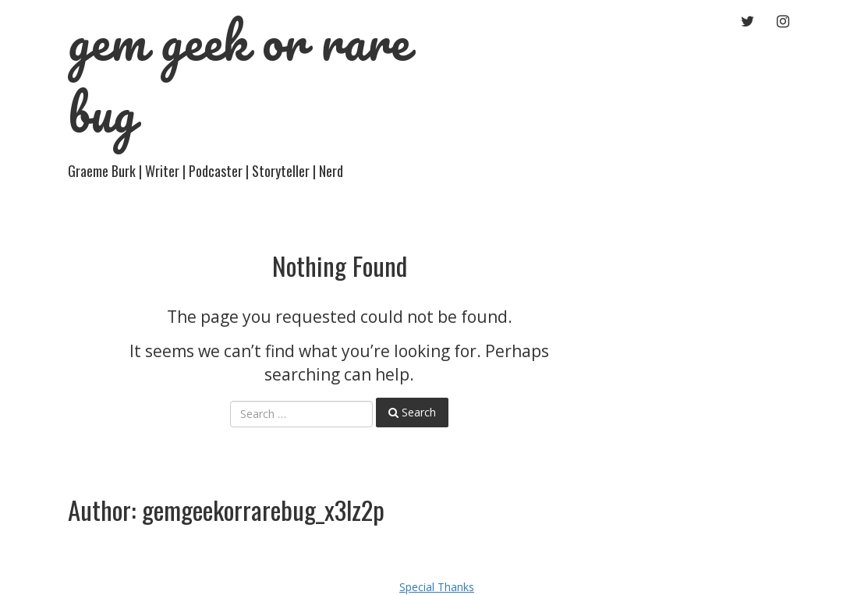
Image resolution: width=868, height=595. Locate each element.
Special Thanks (437, 587)
